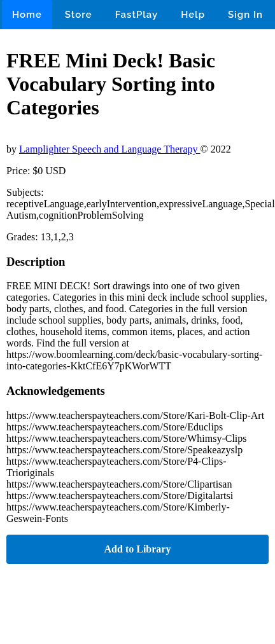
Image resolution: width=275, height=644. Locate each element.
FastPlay (137, 15)
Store (79, 15)
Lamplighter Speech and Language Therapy (109, 149)
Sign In (245, 15)
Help (193, 15)
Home (27, 15)
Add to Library (138, 549)
